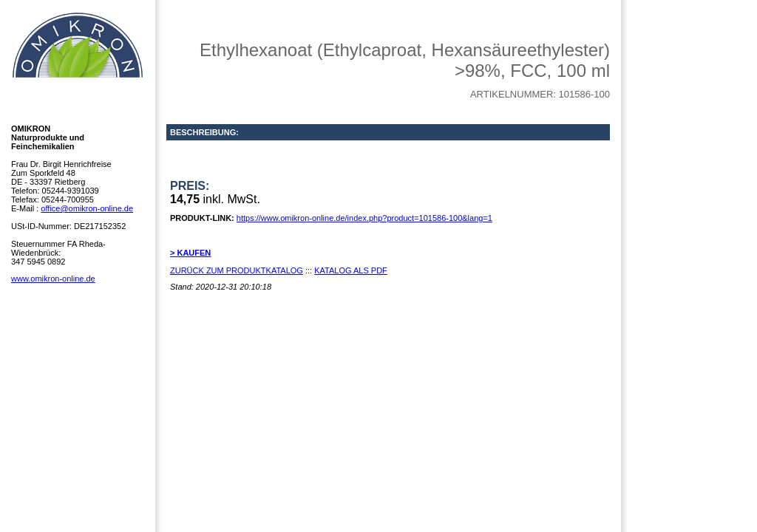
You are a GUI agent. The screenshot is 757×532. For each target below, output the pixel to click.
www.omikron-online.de (53, 279)
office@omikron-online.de (87, 208)
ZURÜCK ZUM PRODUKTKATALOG (237, 270)
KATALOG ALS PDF (351, 270)
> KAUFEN (190, 253)
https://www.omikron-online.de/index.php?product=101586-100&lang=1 (364, 218)
